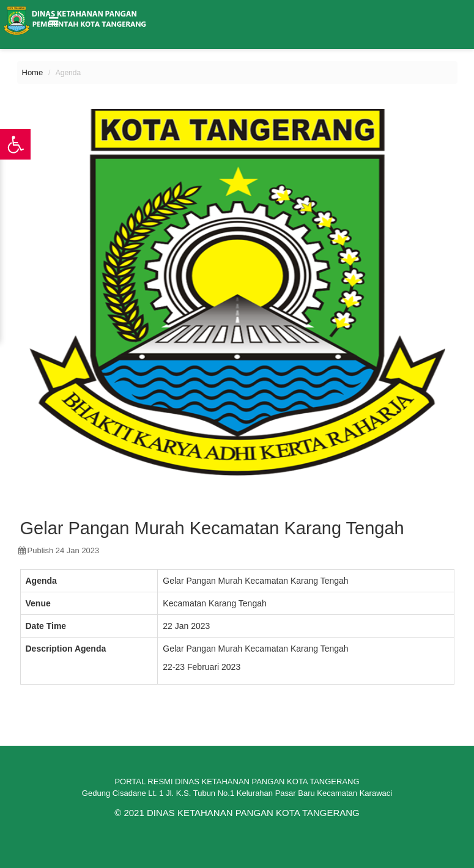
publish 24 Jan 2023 (59, 550)
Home (33, 72)
